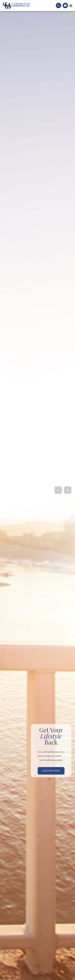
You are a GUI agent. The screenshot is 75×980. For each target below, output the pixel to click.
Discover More (51, 771)
